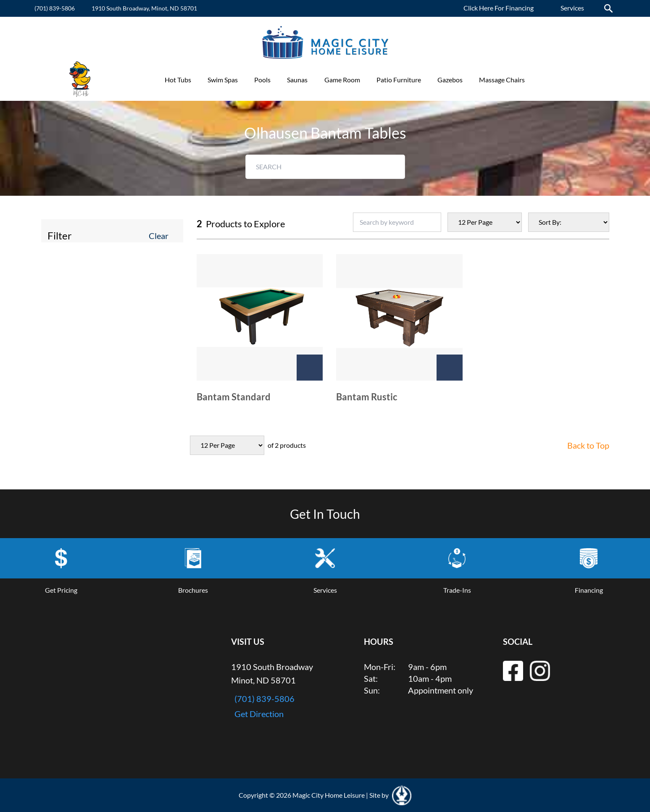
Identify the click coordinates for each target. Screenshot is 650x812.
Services (572, 8)
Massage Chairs (502, 80)
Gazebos (450, 80)
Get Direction (259, 714)
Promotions (558, 80)
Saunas (297, 80)
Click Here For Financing (499, 8)
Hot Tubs (178, 80)
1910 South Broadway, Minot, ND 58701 (144, 8)
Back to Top (588, 445)
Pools (262, 80)
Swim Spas (223, 80)
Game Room (342, 80)
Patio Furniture (399, 80)
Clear (159, 236)
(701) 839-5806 (55, 8)
